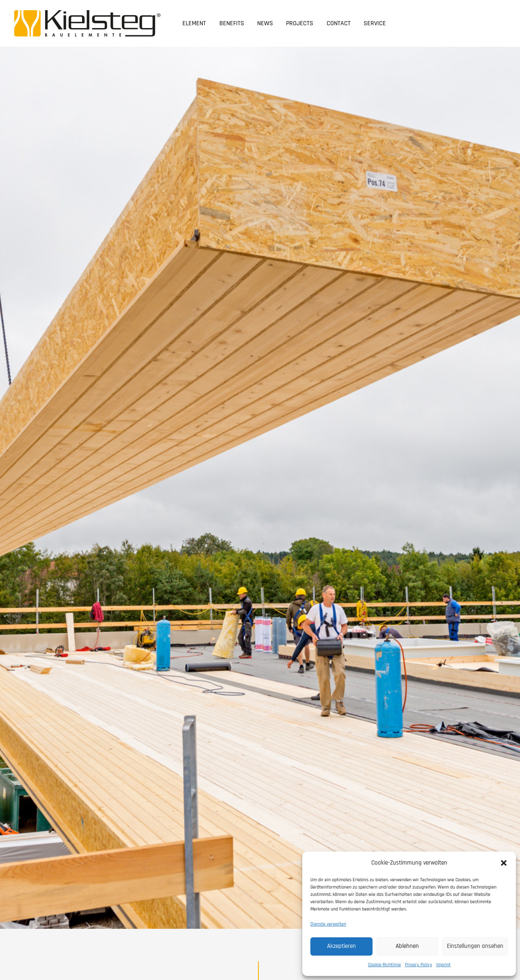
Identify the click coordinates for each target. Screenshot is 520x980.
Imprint (443, 965)
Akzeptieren (341, 946)
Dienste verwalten (328, 924)
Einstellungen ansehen (475, 946)
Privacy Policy (419, 965)
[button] (504, 863)
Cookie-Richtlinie (385, 965)
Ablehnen (407, 946)
